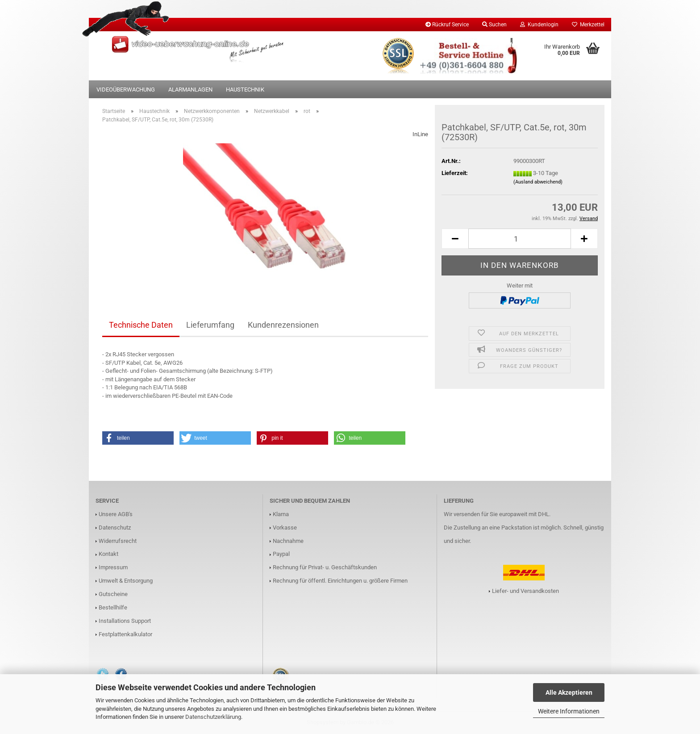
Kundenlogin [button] (539, 25)
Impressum (113, 567)
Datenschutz (115, 528)
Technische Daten (141, 325)
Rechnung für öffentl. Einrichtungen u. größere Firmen (340, 581)
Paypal (281, 554)
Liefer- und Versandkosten (525, 591)
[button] (455, 239)
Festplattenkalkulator (125, 634)
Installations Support (125, 621)
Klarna (281, 514)
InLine (420, 134)
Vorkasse (285, 528)
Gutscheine (113, 594)
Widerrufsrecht (118, 541)
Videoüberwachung (126, 90)
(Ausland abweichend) (538, 182)
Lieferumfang (210, 325)
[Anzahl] (520, 239)
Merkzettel (588, 25)
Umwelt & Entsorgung (126, 581)
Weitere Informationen (569, 711)
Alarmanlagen (190, 90)
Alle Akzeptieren (569, 692)
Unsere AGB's (116, 514)
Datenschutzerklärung (213, 717)
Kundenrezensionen (283, 325)
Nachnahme (288, 541)
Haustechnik (245, 90)
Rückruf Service (447, 25)
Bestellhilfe (113, 607)
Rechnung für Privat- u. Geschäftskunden (325, 567)
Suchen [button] (494, 25)
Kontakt (108, 554)
